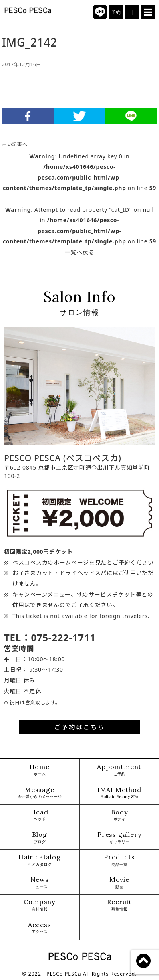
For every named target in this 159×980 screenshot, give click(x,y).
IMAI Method (119, 793)
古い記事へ (15, 144)
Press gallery (119, 838)
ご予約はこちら (80, 727)
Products (119, 860)
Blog (39, 838)
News (40, 883)
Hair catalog (40, 860)
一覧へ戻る (80, 252)
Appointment (119, 770)
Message (40, 793)
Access (40, 928)
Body (119, 815)
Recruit (119, 905)
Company (39, 905)
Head (40, 815)
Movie (119, 883)
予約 (116, 12)
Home (40, 770)
